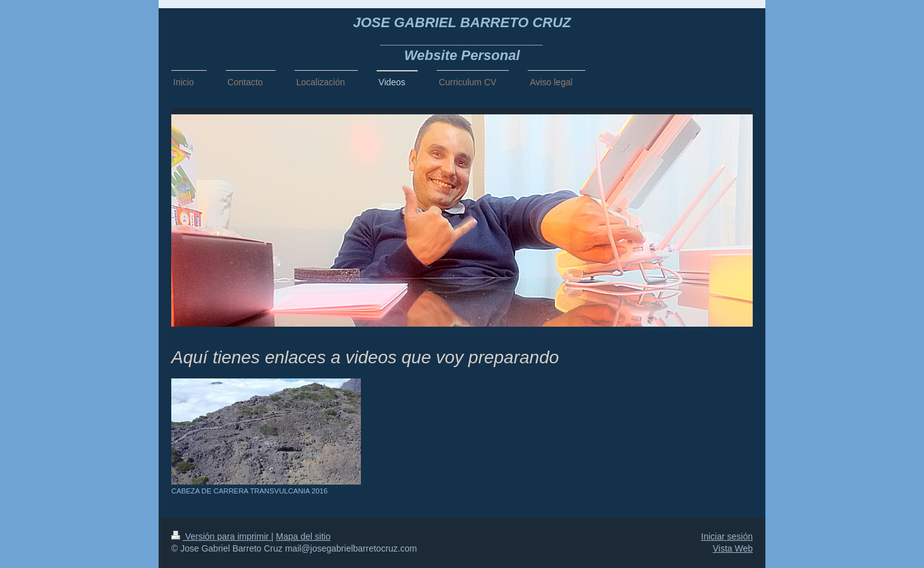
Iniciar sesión (727, 536)
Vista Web (733, 548)
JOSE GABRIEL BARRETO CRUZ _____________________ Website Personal (462, 39)
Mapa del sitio (303, 536)
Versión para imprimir (221, 536)
